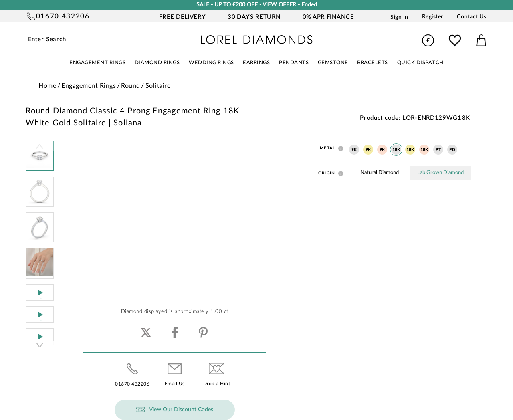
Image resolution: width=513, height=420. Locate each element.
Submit (107, 40)
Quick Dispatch (420, 63)
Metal (327, 148)
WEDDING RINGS (211, 63)
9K (354, 150)
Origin (327, 173)
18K (396, 150)
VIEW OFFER (279, 5)
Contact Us (472, 17)
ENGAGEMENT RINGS (97, 63)
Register (433, 17)
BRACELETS (373, 63)
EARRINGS (256, 63)
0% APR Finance (328, 17)
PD (452, 150)
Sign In (399, 17)
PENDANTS (294, 63)
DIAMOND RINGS (157, 63)
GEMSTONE (333, 63)
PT (438, 150)
